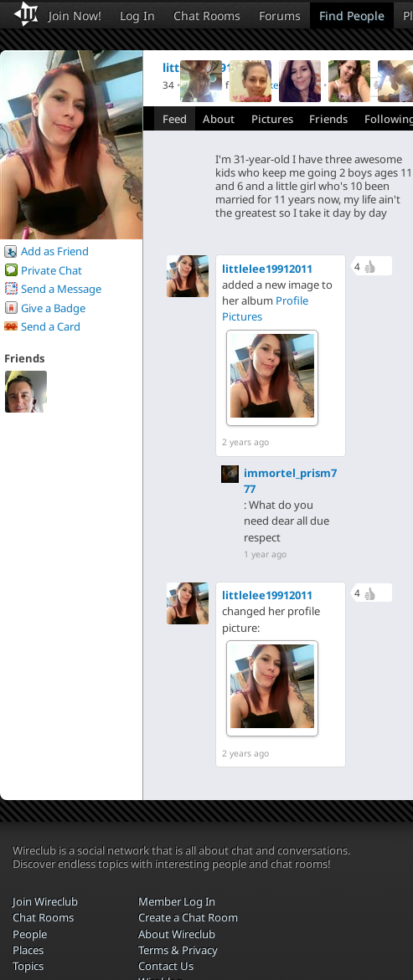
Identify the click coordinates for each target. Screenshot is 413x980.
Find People (352, 15)
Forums (280, 15)
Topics (28, 966)
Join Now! (75, 15)
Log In (137, 15)
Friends (328, 119)
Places (28, 950)
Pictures (272, 119)
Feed (175, 119)
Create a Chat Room (188, 917)
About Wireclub (177, 934)
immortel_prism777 (290, 481)
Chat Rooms (207, 15)
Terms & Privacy (178, 950)
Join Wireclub (45, 901)
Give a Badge (53, 308)
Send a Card (51, 326)
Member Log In (177, 901)
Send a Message (61, 289)
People (30, 934)
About (219, 119)
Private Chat (52, 270)
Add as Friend (55, 251)
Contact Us (166, 966)
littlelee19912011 (267, 269)
